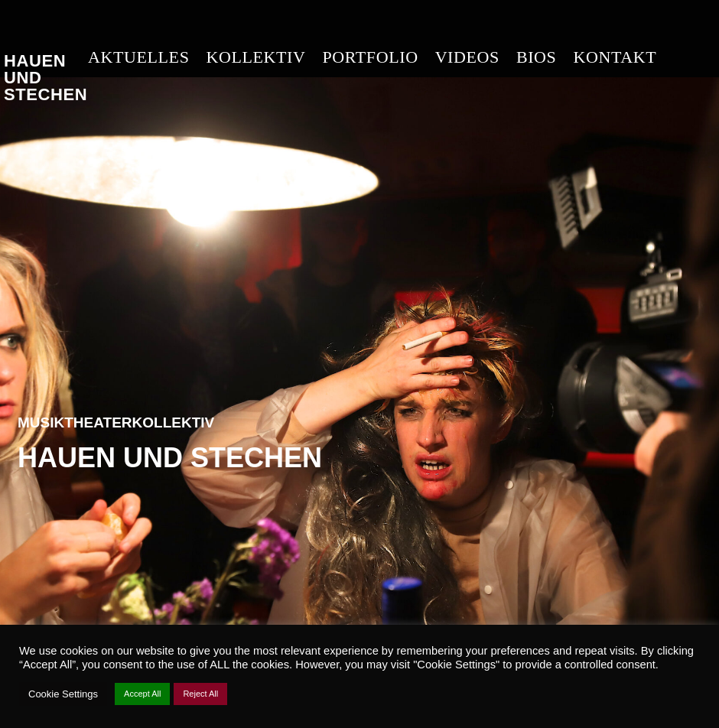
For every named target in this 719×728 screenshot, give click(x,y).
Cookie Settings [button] (63, 694)
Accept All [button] (142, 694)
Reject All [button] (200, 694)
